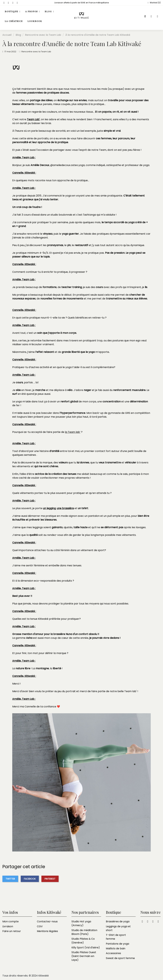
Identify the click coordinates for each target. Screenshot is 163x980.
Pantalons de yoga (117, 944)
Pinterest (50, 879)
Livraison (8, 926)
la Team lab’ (73, 432)
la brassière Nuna (61, 634)
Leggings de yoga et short (118, 928)
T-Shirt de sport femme (116, 937)
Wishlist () (154, 3)
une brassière (65, 508)
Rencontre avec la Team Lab (36, 52)
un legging (49, 508)
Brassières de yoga (118, 921)
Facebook (30, 879)
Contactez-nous (47, 921)
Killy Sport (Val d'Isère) (86, 948)
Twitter (10, 879)
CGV (40, 926)
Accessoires (113, 953)
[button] (33, 12)
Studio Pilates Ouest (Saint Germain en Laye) (84, 956)
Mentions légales (47, 931)
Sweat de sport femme (120, 958)
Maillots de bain (116, 948)
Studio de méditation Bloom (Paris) (84, 932)
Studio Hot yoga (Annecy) (81, 923)
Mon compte (11, 921)
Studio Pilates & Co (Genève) (83, 941)
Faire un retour (12, 931)
